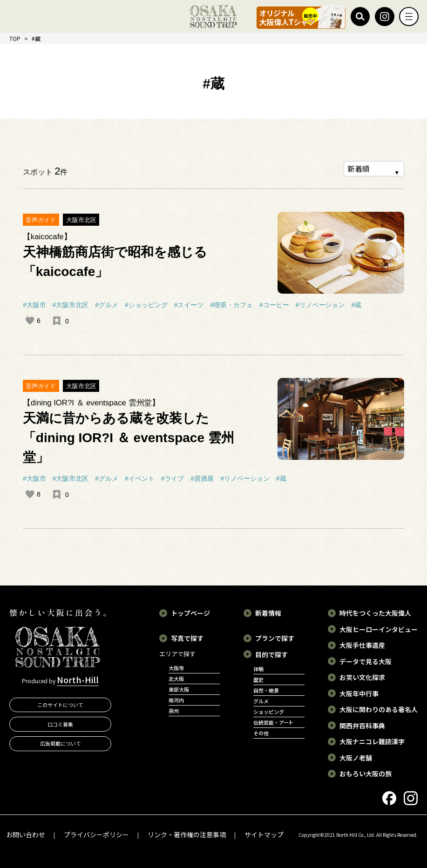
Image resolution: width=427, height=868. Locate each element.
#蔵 (356, 305)
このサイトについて (60, 705)
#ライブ (173, 478)
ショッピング (269, 712)
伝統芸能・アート (274, 722)
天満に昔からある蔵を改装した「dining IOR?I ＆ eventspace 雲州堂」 (129, 438)
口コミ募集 (60, 724)
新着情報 (268, 613)
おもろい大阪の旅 (366, 774)
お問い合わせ (26, 834)
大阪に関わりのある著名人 (379, 709)
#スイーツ (189, 305)
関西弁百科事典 (362, 726)
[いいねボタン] (30, 321)
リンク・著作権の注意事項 (187, 834)
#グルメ (107, 305)
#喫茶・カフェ (231, 305)
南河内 (176, 700)
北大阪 (176, 679)
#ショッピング (146, 305)
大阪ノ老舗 (356, 758)
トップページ (190, 613)
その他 (261, 733)
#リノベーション (320, 305)
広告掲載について (61, 744)
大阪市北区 (81, 220)
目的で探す (271, 654)
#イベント (140, 478)
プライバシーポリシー (96, 834)
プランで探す (275, 638)
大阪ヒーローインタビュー (379, 629)
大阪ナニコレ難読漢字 (372, 741)
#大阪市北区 (71, 305)
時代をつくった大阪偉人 (375, 613)
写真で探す (187, 638)
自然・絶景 (266, 690)
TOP (15, 38)
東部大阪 (179, 689)
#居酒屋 (202, 478)
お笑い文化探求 (362, 677)
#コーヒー (274, 305)
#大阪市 (34, 305)
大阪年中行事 (359, 693)
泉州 (174, 711)
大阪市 (176, 668)
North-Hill (78, 680)
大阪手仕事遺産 (362, 645)
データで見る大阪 (366, 661)
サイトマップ (264, 834)
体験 (258, 669)
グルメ (261, 701)
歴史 (258, 680)
